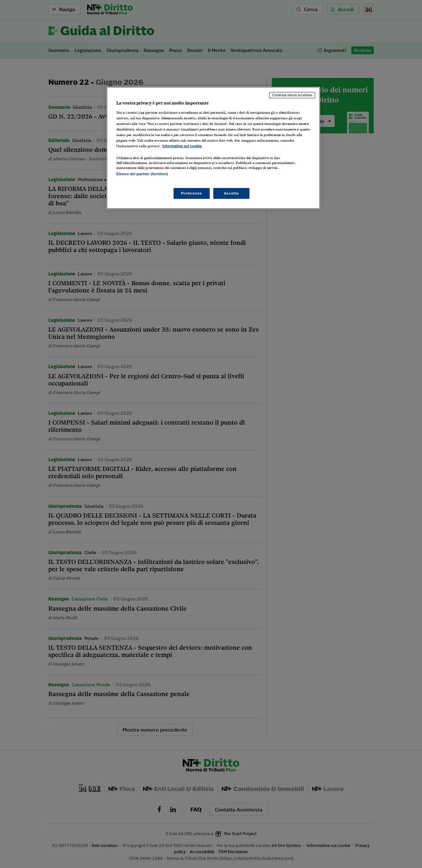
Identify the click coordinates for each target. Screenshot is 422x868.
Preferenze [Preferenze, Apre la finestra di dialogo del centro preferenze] (192, 193)
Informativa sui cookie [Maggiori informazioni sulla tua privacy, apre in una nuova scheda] (182, 146)
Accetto (231, 193)
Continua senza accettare (292, 95)
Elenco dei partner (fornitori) (142, 174)
